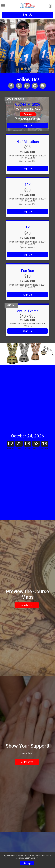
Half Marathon (28, 142)
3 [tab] (29, 69)
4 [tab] (32, 69)
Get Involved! (27, 807)
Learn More (32, 858)
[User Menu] (50, 6)
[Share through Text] (43, 86)
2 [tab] (25, 69)
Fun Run (28, 271)
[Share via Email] (35, 86)
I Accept (27, 863)
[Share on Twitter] (19, 86)
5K (28, 228)
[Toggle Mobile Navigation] (3, 6)
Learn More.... (27, 632)
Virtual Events (27, 311)
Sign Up (27, 15)
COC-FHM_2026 (28, 104)
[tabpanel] (27, 46)
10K (28, 185)
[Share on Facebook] (11, 86)
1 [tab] (22, 69)
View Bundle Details (28, 119)
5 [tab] (36, 69)
